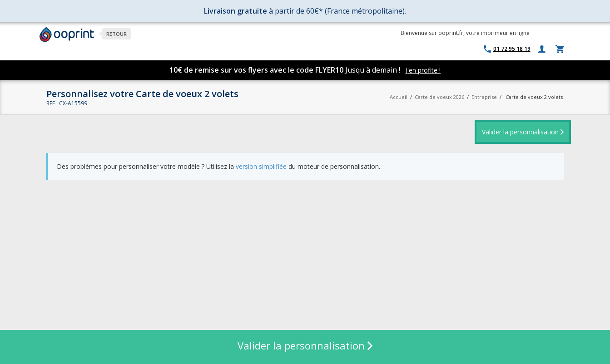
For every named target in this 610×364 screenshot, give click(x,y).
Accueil (399, 97)
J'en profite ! (423, 70)
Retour (117, 34)
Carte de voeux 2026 (439, 97)
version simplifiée (261, 166)
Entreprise (484, 97)
